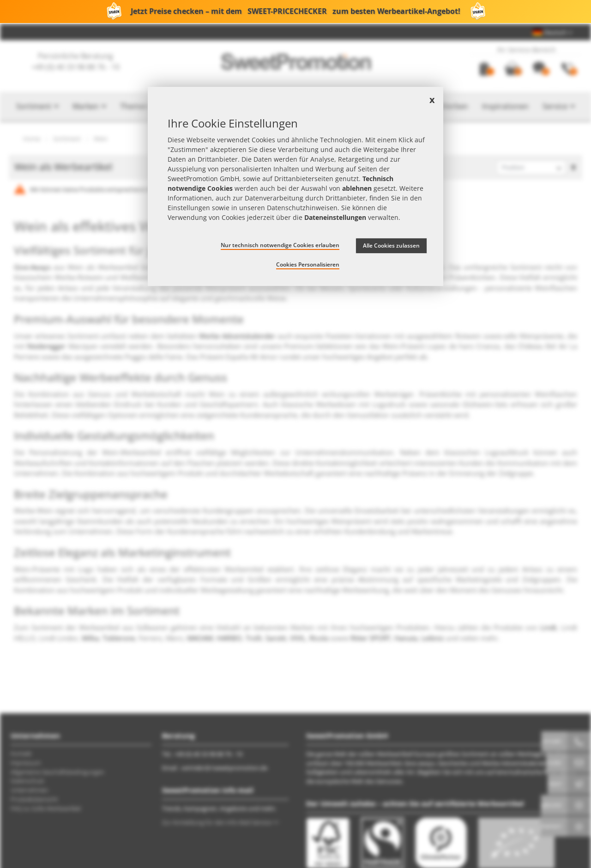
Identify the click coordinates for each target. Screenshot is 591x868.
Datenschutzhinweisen (302, 208)
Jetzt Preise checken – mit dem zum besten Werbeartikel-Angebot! (295, 12)
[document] (295, 186)
